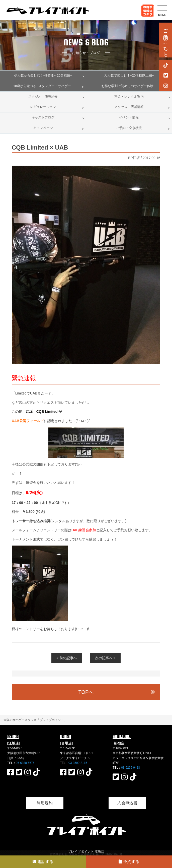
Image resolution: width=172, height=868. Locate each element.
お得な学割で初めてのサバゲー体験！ (129, 86)
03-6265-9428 (131, 768)
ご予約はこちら (165, 40)
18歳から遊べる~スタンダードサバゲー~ (43, 86)
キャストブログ (43, 117)
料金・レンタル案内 (129, 96)
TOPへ (86, 692)
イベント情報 (129, 117)
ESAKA (13, 736)
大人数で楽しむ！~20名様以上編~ (129, 75)
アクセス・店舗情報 (129, 107)
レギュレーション (43, 107)
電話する (43, 862)
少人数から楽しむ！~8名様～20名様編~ (43, 75)
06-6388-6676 (25, 763)
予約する (129, 862)
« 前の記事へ (67, 658)
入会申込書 (127, 803)
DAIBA (66, 736)
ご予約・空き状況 (129, 128)
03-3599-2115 (78, 763)
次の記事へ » (105, 658)
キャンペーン (43, 128)
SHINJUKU (122, 736)
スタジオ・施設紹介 (43, 96)
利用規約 (45, 803)
